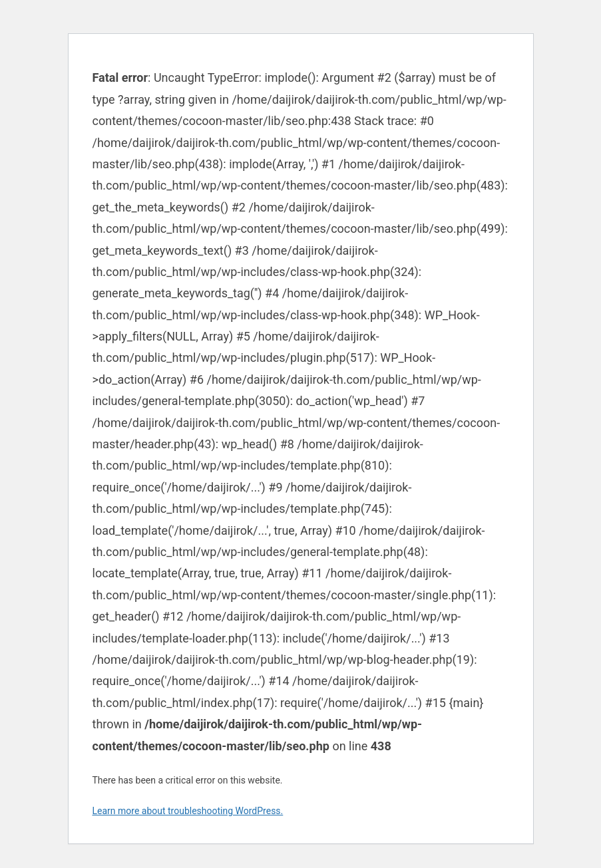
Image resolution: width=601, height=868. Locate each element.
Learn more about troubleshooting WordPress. (188, 811)
